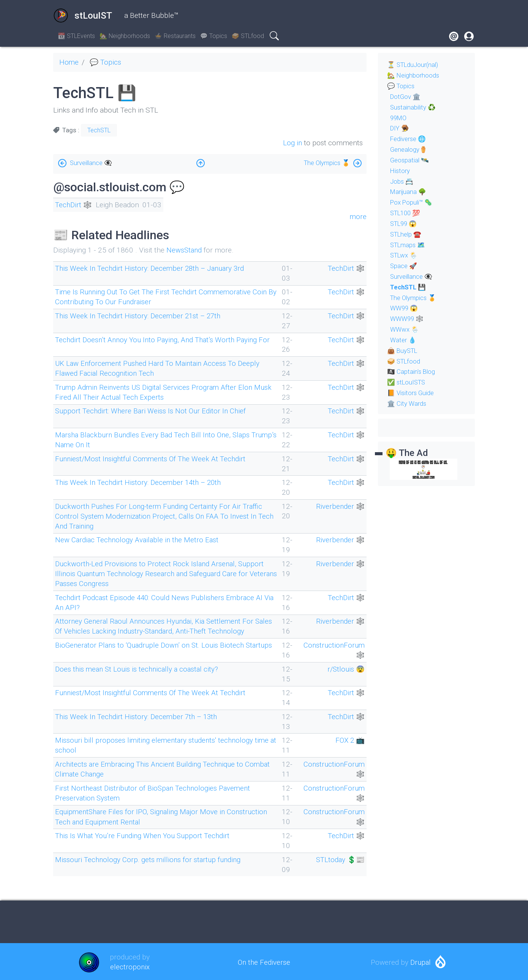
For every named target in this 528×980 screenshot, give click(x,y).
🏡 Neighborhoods (125, 36)
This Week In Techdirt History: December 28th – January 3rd (152, 268)
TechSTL (99, 130)
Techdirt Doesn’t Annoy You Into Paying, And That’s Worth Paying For (165, 339)
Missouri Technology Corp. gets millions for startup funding (150, 858)
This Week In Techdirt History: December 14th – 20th (140, 482)
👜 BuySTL (403, 351)
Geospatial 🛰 (410, 160)
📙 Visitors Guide (412, 393)
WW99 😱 (405, 308)
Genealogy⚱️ (409, 149)
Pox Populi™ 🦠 (412, 202)
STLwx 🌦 (405, 255)
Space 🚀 (404, 266)
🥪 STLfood (248, 36)
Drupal (420, 960)
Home (69, 62)
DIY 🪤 (400, 128)
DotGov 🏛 (406, 97)
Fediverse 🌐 (409, 139)
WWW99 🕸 (407, 319)
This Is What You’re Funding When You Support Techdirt (145, 834)
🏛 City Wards (407, 403)
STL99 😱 (405, 224)
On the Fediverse (264, 960)
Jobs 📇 (402, 181)
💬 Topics (214, 36)
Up (201, 161)
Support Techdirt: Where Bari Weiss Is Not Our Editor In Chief (152, 411)
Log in (292, 142)
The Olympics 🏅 (326, 162)
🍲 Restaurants (175, 36)
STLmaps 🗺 (409, 245)
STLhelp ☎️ (407, 234)
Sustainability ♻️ (413, 107)
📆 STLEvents (76, 36)
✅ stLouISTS (408, 382)
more (358, 217)
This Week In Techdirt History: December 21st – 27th (140, 316)
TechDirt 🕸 (74, 205)
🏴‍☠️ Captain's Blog (412, 372)
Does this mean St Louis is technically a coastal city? (139, 668)
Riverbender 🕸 (340, 506)
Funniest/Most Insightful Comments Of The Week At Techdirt (153, 458)
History (401, 171)
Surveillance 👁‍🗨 (92, 162)
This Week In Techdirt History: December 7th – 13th (138, 716)
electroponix (130, 965)
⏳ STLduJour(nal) (414, 65)
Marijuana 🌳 (409, 192)
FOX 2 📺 (349, 739)
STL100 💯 (407, 213)
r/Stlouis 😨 (345, 668)
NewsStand (185, 250)
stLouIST (83, 16)
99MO (399, 118)
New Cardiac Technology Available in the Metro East (138, 539)
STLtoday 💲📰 (340, 858)
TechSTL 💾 (409, 287)
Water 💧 (404, 340)
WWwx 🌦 (405, 329)
